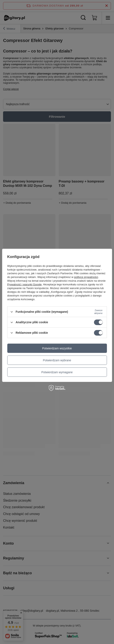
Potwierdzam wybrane (57, 360)
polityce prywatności (86, 277)
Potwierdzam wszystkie (57, 348)
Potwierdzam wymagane (57, 372)
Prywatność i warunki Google (24, 284)
